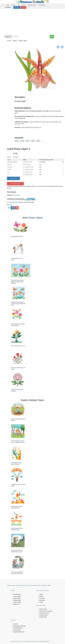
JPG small (9, 170)
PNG (19, 5)
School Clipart (17, 594)
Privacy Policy (17, 630)
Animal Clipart (17, 596)
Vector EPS (9, 165)
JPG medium (10, 167)
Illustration (42, 5)
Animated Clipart (32, 5)
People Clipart (17, 598)
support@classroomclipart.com (33, 127)
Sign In (23, 7)
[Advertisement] (32, 21)
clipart (22, 141)
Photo (23, 5)
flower (28, 141)
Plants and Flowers (44, 613)
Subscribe (17, 7)
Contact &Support (18, 628)
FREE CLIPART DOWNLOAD (12, 162)
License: (9, 157)
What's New (16, 604)
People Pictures (43, 615)
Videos (41, 602)
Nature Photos (43, 609)
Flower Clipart (23, 41)
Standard (17, 157)
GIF (8, 175)
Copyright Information (19, 632)
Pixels (25, 160)
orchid (17, 141)
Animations (42, 598)
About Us (16, 624)
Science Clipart (17, 602)
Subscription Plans (14, 202)
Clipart (13, 5)
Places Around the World (46, 611)
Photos (41, 596)
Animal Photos (43, 617)
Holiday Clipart (17, 600)
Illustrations (42, 600)
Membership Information (20, 626)
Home (8, 5)
